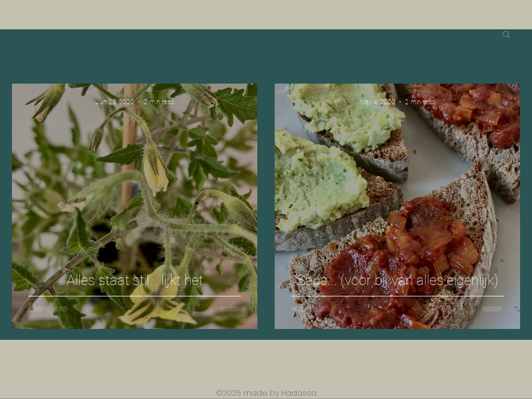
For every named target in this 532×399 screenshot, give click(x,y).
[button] (506, 35)
